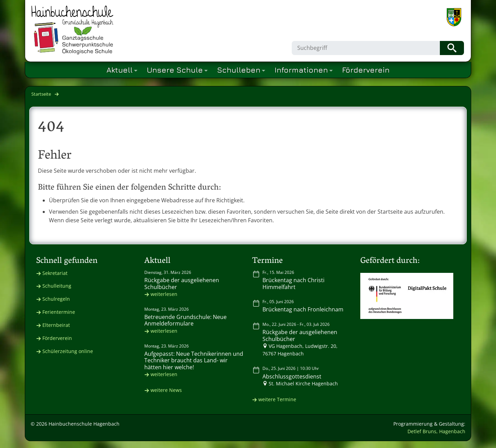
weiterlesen (164, 294)
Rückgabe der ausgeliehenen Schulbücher (182, 283)
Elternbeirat (56, 325)
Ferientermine (59, 312)
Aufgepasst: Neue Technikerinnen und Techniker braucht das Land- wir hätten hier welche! (194, 360)
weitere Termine (277, 399)
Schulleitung (57, 286)
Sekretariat (55, 273)
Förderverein (57, 338)
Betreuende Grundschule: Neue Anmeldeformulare (185, 320)
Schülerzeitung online (68, 351)
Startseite (41, 94)
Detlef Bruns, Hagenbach (436, 431)
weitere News (166, 390)
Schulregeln (56, 299)
